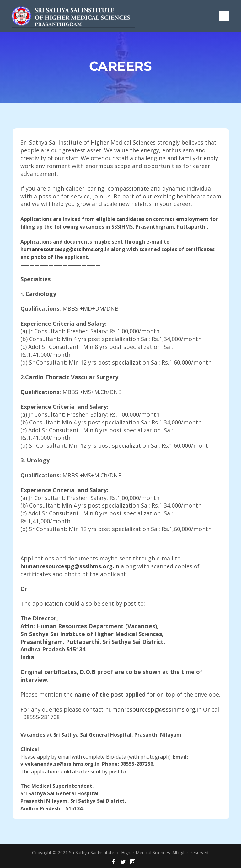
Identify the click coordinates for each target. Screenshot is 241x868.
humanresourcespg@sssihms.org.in (65, 249)
